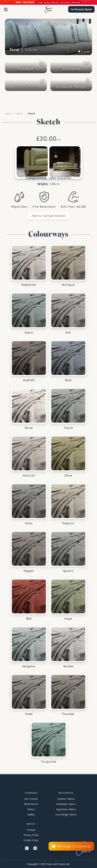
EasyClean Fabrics (66, 809)
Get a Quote (31, 799)
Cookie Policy (31, 840)
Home (8, 113)
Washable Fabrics (66, 804)
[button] (6, 9)
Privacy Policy (31, 835)
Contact (31, 830)
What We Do (31, 804)
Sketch (32, 113)
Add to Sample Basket (48, 216)
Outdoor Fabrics (66, 799)
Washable (71, 68)
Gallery (31, 814)
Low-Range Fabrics (66, 814)
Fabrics (20, 113)
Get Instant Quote (81, 9)
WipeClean (26, 86)
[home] (49, 9)
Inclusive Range (71, 86)
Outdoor (26, 68)
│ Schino (24, 49)
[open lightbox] (32, 162)
